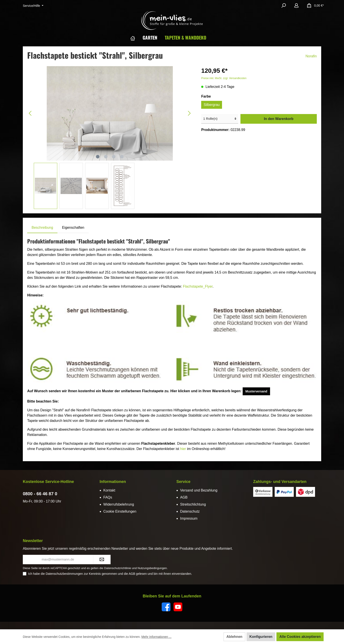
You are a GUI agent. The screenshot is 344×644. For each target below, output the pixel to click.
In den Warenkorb (279, 119)
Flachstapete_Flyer (198, 286)
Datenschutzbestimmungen (64, 574)
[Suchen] (284, 5)
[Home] (136, 38)
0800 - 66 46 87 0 (40, 494)
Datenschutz (190, 511)
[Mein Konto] (296, 5)
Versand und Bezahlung (199, 490)
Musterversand (256, 391)
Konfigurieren (261, 637)
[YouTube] (178, 607)
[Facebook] (166, 607)
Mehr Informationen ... (157, 637)
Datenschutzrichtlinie (117, 568)
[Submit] (102, 560)
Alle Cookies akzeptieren (300, 637)
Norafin (311, 56)
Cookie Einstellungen (120, 511)
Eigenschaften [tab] (73, 228)
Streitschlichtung (193, 504)
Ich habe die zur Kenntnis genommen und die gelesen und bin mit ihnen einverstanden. (110, 574)
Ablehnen (234, 637)
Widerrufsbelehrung (119, 504)
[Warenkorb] (314, 5)
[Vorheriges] (30, 113)
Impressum (189, 518)
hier (183, 449)
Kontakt (109, 490)
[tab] (42, 228)
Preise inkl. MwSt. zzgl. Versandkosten (224, 78)
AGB (184, 497)
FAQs (108, 497)
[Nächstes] (189, 113)
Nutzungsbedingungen (152, 568)
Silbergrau (212, 105)
